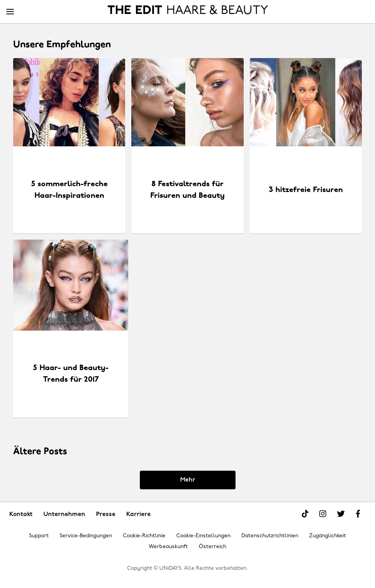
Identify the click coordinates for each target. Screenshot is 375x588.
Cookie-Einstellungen (203, 536)
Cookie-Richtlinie (144, 536)
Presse (106, 514)
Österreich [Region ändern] (212, 547)
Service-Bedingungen (86, 536)
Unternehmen (64, 514)
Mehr (188, 480)
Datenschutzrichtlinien (270, 536)
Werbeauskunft (168, 547)
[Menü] (10, 12)
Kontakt (21, 514)
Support (39, 536)
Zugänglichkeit (328, 536)
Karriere (138, 514)
